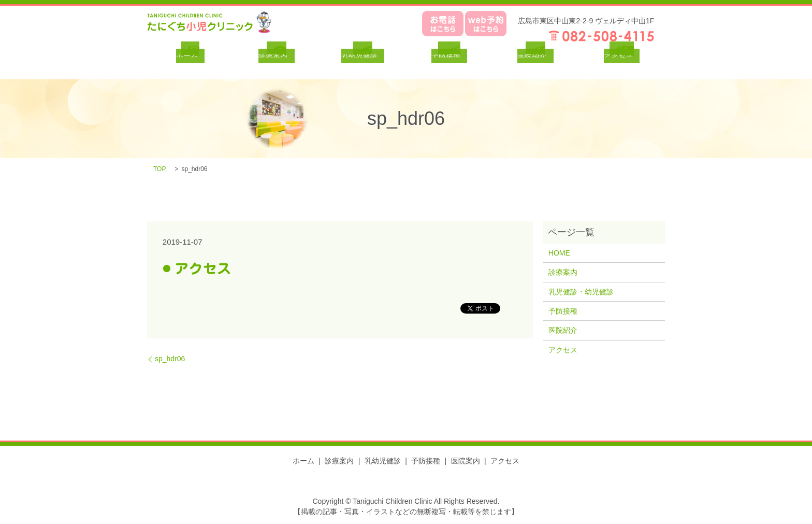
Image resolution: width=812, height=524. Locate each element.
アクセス (563, 350)
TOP (160, 169)
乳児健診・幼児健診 (581, 292)
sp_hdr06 (170, 359)
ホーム (303, 461)
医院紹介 (563, 330)
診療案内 (563, 272)
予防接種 (563, 311)
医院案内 (466, 461)
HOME (559, 253)
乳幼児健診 (383, 461)
